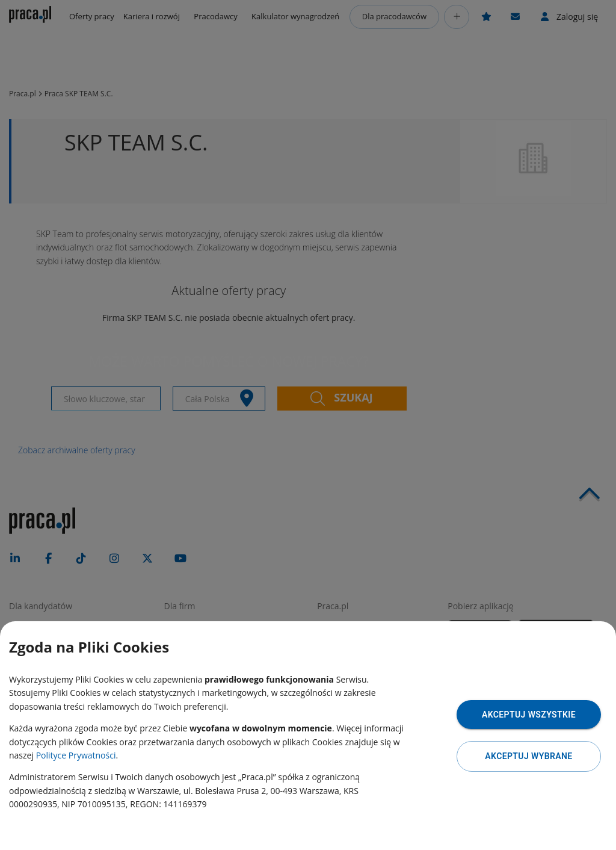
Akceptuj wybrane (528, 756)
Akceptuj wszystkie (529, 715)
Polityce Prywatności (76, 755)
